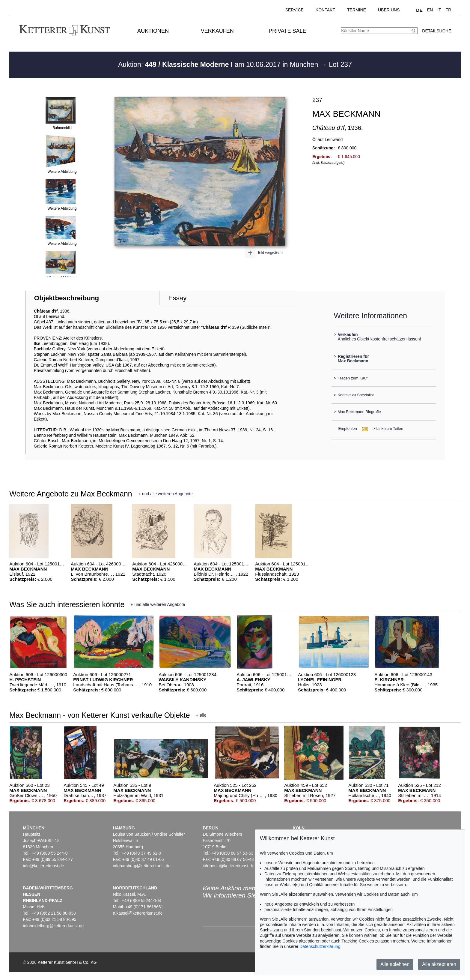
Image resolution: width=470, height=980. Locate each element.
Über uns (389, 10)
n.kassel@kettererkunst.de (138, 913)
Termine (357, 10)
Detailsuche (437, 31)
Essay (177, 298)
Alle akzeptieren (439, 964)
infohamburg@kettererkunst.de (142, 866)
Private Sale (287, 31)
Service (294, 10)
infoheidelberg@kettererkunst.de (54, 926)
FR (449, 10)
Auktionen (153, 31)
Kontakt (325, 10)
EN (430, 10)
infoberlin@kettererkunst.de (229, 866)
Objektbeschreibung (67, 298)
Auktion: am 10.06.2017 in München (219, 64)
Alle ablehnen (395, 964)
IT (439, 10)
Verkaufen (217, 31)
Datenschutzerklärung (320, 946)
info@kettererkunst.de (44, 866)
